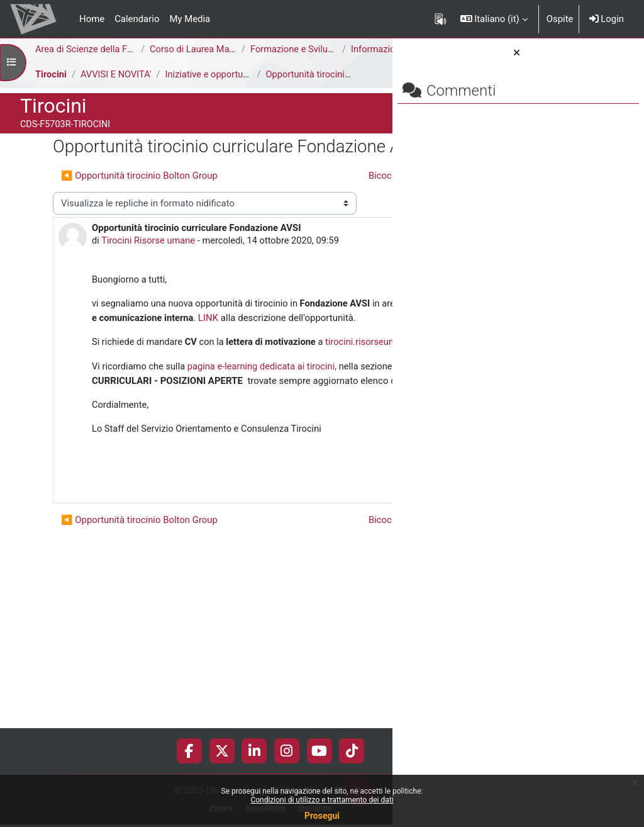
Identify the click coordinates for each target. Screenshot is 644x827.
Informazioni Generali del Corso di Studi (131, 64)
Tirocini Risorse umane (116, 330)
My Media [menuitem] (190, 19)
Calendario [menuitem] (137, 19)
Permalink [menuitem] (303, 644)
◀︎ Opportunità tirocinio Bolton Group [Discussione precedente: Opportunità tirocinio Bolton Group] (139, 214)
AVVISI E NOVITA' (117, 88)
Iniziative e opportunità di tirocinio (238, 88)
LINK (203, 422)
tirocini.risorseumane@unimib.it (158, 475)
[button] (494, 19)
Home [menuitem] (92, 19)
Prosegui (322, 816)
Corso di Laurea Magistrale (206, 50)
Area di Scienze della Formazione (104, 50)
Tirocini (51, 88)
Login (607, 19)
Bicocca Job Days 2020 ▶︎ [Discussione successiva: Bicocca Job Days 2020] (276, 237)
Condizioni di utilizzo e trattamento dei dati (322, 800)
